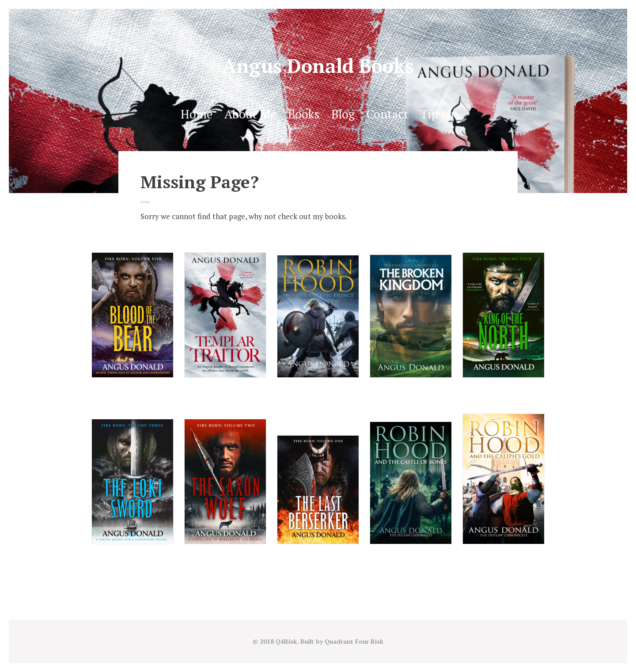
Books (304, 114)
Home (197, 114)
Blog (343, 114)
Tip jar (438, 114)
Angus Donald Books (318, 66)
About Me (250, 114)
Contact (388, 114)
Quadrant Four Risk (354, 641)
